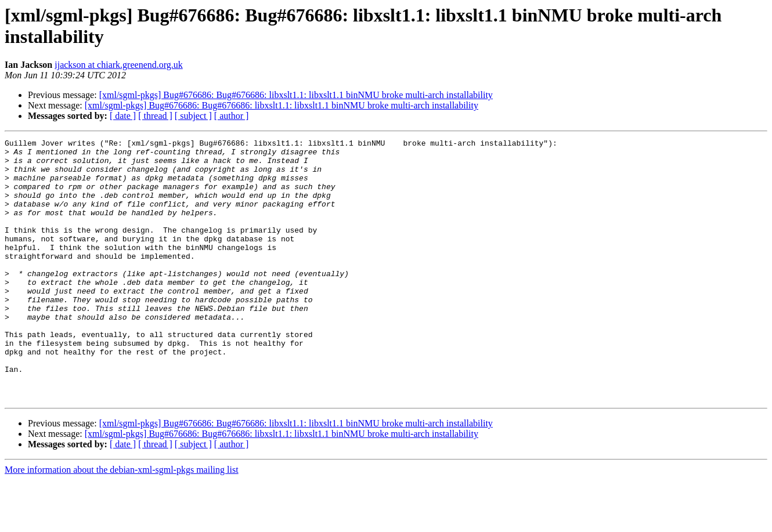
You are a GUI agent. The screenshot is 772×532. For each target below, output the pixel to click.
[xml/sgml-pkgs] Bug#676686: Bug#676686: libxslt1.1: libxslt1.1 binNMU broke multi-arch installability (296, 95)
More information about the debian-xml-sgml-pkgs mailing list (122, 522)
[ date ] (123, 116)
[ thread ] (155, 116)
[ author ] (232, 116)
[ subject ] (193, 116)
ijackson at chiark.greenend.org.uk (119, 65)
